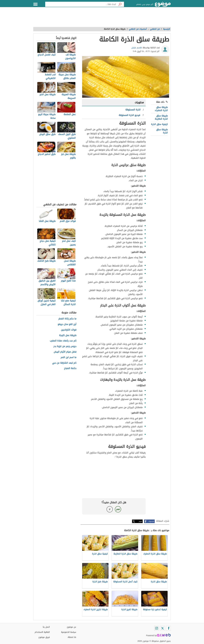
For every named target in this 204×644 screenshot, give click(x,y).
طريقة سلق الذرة (162, 131)
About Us (72, 637)
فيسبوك (151, 521)
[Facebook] (168, 628)
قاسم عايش (136, 48)
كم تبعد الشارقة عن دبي (64, 363)
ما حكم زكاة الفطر (67, 319)
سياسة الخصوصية (69, 632)
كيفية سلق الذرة (159, 124)
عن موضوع (71, 627)
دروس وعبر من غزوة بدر (65, 346)
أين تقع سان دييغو (67, 324)
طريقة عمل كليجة (68, 335)
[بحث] (120, 4)
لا (110, 509)
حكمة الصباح (70, 368)
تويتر (140, 521)
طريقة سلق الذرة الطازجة (161, 117)
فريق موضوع (44, 637)
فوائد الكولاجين (69, 330)
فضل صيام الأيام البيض (65, 352)
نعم (118, 509)
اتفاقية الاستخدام (42, 632)
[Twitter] (162, 628)
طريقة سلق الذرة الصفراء (161, 109)
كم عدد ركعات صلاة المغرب (63, 341)
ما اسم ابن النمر (68, 357)
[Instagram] (157, 628)
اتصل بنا (46, 627)
